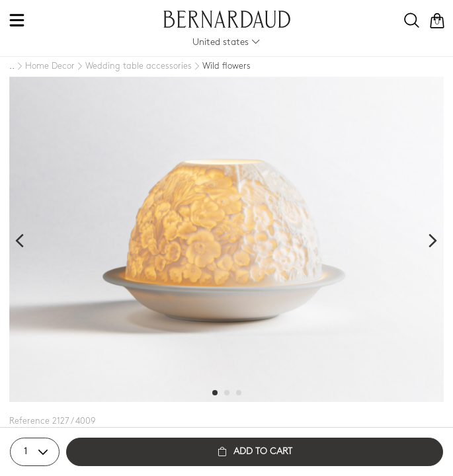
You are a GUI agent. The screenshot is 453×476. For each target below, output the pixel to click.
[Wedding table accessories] (133, 67)
